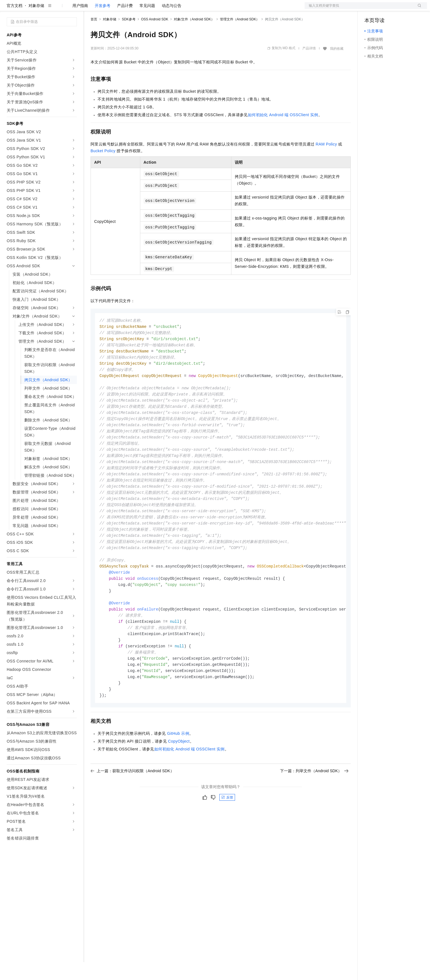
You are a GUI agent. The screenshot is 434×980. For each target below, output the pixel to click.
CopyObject (179, 776)
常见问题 (147, 23)
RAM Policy (326, 162)
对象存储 (36, 23)
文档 (359, 9)
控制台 (384, 9)
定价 (121, 9)
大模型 (57, 9)
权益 (107, 9)
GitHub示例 (178, 769)
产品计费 (125, 23)
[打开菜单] (9, 9)
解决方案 (90, 9)
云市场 (136, 9)
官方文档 (15, 23)
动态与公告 (172, 23)
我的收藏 (337, 66)
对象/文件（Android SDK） (194, 37)
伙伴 (151, 9)
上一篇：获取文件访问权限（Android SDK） (132, 806)
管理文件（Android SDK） (240, 37)
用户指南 (80, 23)
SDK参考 (129, 37)
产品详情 (309, 66)
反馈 (227, 833)
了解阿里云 (184, 9)
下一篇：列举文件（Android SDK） (314, 806)
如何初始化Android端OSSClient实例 (283, 133)
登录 (418, 9)
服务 (165, 9)
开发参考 (103, 23)
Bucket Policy (103, 169)
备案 (371, 9)
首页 (94, 37)
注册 (397, 9)
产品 (73, 9)
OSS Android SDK (155, 37)
